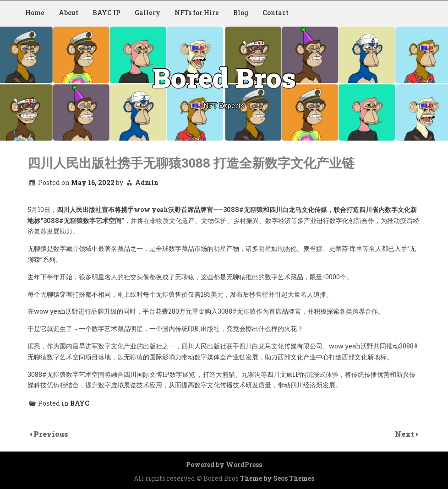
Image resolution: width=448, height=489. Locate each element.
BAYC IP (107, 13)
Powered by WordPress (224, 465)
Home (35, 13)
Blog (241, 13)
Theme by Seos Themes (277, 478)
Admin (147, 182)
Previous (51, 434)
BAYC (80, 403)
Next (405, 434)
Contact (276, 13)
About (68, 13)
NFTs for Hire (197, 13)
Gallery (148, 13)
